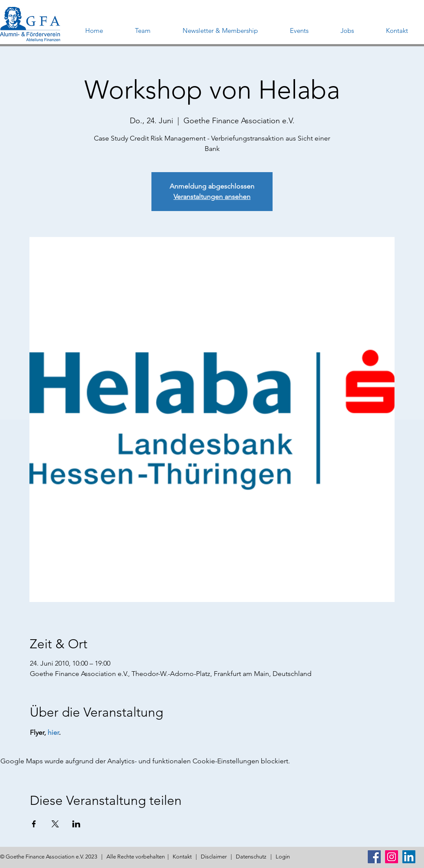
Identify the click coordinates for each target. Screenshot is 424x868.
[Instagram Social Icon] (392, 857)
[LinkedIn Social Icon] (409, 857)
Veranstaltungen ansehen (212, 197)
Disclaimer (214, 857)
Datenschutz (251, 857)
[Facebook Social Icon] (374, 857)
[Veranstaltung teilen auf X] (55, 824)
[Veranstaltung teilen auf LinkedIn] (76, 824)
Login (283, 857)
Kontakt (182, 857)
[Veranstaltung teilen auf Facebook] (34, 824)
